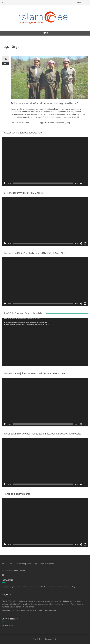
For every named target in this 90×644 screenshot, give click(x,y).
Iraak (47, 123)
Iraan (52, 123)
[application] (45, 161)
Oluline (33, 123)
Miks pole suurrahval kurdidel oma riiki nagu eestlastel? (45, 103)
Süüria (63, 123)
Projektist (37, 639)
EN (56, 639)
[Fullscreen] (85, 183)
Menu (80, 2)
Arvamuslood (24, 123)
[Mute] (81, 183)
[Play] (5, 183)
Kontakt (48, 639)
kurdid (57, 123)
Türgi (68, 123)
